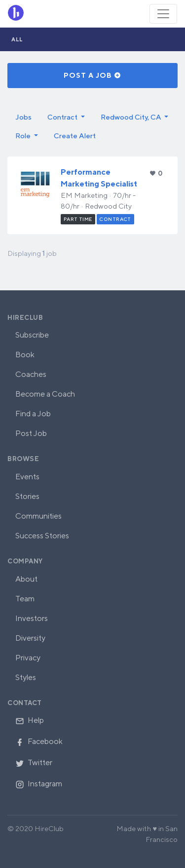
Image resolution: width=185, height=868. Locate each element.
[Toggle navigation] (163, 14)
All (17, 39)
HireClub (25, 318)
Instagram (39, 784)
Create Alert (75, 136)
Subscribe (32, 335)
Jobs (23, 117)
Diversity (30, 638)
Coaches (31, 374)
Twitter (34, 762)
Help (30, 720)
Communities (38, 516)
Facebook (39, 741)
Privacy (28, 658)
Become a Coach (45, 394)
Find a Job (33, 414)
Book (25, 355)
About (26, 579)
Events (27, 477)
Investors (32, 618)
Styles (26, 677)
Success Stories (42, 536)
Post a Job (92, 75)
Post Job (31, 433)
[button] (66, 117)
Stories (27, 496)
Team (25, 599)
